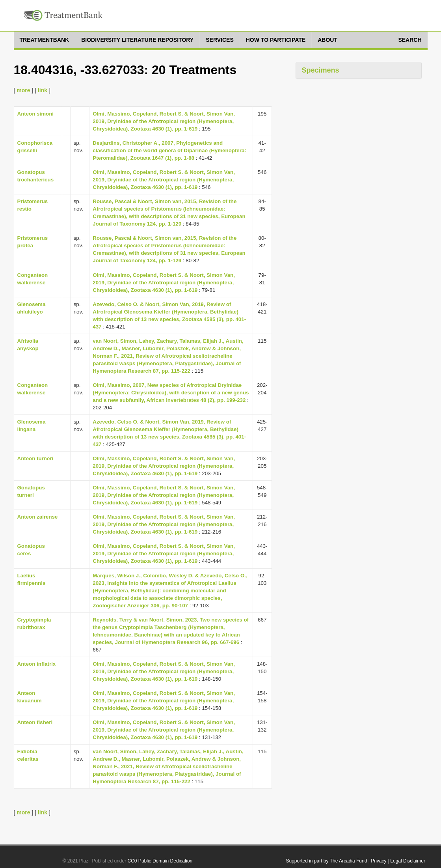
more (23, 90)
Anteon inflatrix (37, 664)
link (43, 90)
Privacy (379, 861)
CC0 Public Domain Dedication (160, 861)
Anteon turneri (35, 458)
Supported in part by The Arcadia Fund (326, 861)
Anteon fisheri (35, 722)
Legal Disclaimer (408, 861)
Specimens (321, 70)
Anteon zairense (38, 517)
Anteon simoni (36, 114)
